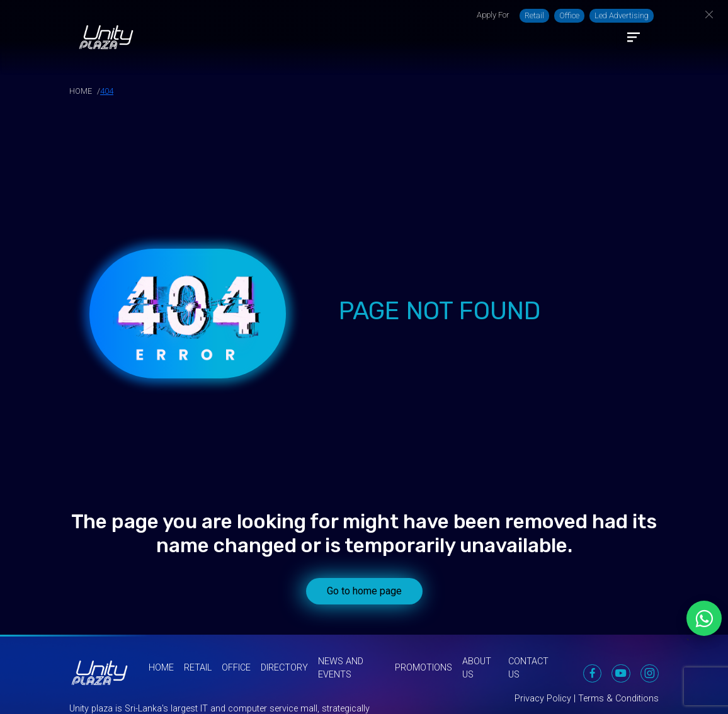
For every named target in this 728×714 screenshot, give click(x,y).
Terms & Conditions (618, 699)
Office (569, 15)
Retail (534, 15)
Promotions (424, 668)
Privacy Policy (543, 699)
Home (161, 668)
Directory (284, 668)
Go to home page (364, 591)
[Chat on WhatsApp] (704, 618)
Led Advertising (622, 15)
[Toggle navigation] (634, 37)
